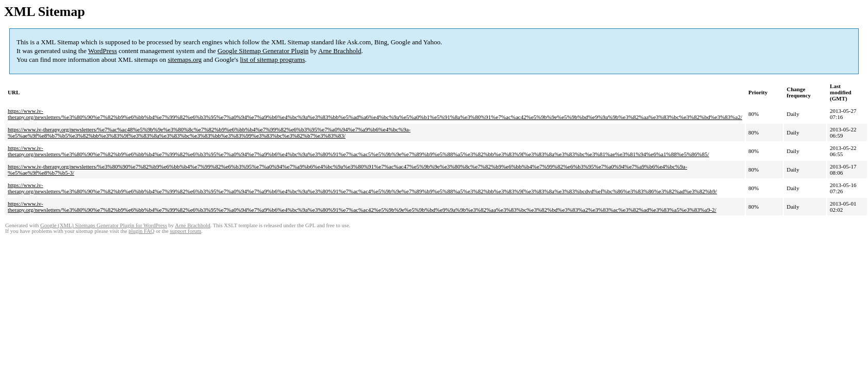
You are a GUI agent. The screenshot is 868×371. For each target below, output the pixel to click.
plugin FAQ (141, 231)
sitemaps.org (185, 60)
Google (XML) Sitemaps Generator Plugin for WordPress (104, 225)
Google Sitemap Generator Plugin (263, 51)
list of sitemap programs (272, 60)
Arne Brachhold (340, 51)
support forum (185, 231)
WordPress (103, 51)
